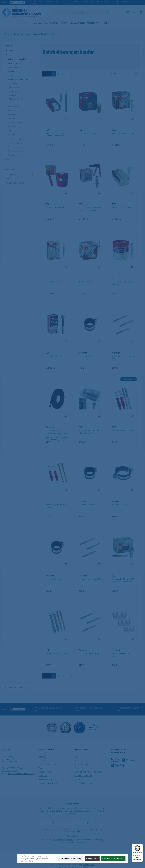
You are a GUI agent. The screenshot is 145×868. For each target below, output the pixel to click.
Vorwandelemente (14, 147)
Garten (10, 131)
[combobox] (79, 12)
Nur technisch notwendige (70, 859)
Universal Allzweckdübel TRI (55, 208)
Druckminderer (13, 107)
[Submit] (89, 823)
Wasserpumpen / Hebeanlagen (19, 155)
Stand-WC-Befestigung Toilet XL (57, 653)
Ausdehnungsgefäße (15, 143)
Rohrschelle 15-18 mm (54, 579)
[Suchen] (108, 12)
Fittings (10, 75)
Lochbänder (13, 95)
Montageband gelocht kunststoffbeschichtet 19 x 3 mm (56, 432)
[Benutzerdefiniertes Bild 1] (66, 728)
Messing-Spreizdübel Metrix (88, 133)
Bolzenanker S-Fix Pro (53, 356)
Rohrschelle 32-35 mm (87, 505)
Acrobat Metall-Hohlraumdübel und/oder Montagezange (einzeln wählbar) (90, 209)
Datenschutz (80, 768)
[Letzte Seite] (72, 74)
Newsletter (43, 776)
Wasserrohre (12, 71)
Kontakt (42, 761)
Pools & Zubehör (14, 127)
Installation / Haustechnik (16, 59)
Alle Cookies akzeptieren (113, 859)
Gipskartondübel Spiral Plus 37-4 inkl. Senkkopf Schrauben (123, 580)
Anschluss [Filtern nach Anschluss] (20, 174)
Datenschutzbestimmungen (63, 840)
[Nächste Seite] (67, 74)
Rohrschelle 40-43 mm (87, 356)
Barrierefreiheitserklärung (85, 783)
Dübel (11, 103)
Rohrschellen (13, 83)
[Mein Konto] (134, 12)
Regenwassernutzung (16, 67)
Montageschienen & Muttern (18, 99)
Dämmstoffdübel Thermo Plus (123, 208)
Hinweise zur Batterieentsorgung (88, 772)
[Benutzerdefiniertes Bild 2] (79, 728)
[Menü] (141, 845)
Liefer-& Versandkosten (48, 764)
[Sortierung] (123, 74)
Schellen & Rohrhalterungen (18, 79)
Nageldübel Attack (85, 282)
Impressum (79, 779)
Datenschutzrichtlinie (91, 829)
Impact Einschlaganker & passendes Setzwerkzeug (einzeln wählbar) (55, 135)
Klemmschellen (14, 87)
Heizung (9, 50)
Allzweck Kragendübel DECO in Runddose (123, 283)
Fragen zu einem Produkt (49, 783)
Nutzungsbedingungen (72, 832)
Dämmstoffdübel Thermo (55, 282)
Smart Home (12, 135)
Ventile (10, 111)
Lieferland (13, 3)
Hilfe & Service (46, 749)
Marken (9, 46)
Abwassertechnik (14, 63)
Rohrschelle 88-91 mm (120, 505)
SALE (8, 159)
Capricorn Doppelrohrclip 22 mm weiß (122, 655)
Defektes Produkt (46, 779)
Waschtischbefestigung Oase (122, 431)
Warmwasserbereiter (15, 151)
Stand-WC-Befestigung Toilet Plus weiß (56, 506)
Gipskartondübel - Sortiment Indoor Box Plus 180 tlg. (89, 432)
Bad (8, 55)
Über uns (42, 757)
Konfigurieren (92, 859)
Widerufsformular (82, 764)
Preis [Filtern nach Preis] (20, 178)
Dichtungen (12, 115)
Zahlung (42, 768)
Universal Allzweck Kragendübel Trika (123, 135)
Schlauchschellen (15, 91)
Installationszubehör (15, 123)
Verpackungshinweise (84, 776)
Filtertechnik (12, 119)
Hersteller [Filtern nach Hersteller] (20, 170)
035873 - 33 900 (16, 768)
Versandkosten (88, 865)
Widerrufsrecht (81, 761)
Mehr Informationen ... (27, 861)
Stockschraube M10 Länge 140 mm (123, 357)
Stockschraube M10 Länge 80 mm (89, 580)
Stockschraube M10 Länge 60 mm (89, 655)
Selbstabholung (45, 772)
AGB (77, 757)
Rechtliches (82, 749)
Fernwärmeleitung (14, 139)
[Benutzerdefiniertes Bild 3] (93, 728)
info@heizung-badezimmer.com (21, 774)
